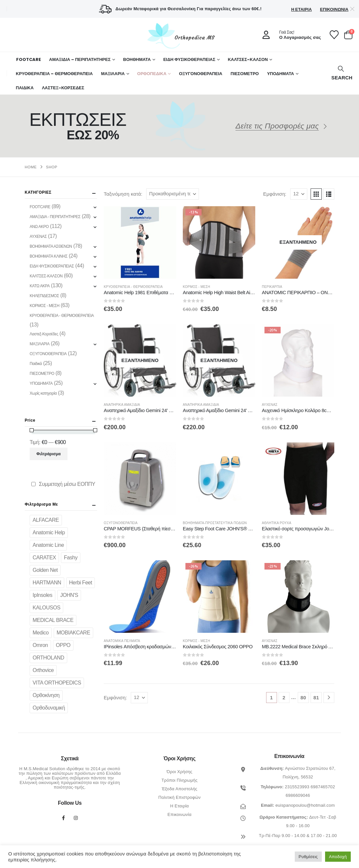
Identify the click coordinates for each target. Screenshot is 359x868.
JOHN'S (69, 595)
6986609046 (298, 795)
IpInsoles (42, 595)
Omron (40, 645)
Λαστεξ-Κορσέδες (44, 334)
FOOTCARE (28, 59)
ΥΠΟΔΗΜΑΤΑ (281, 74)
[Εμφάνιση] (299, 194)
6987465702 (323, 787)
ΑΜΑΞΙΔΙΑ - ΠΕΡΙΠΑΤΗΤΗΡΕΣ (55, 217)
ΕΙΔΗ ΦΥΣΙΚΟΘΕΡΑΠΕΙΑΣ (189, 59)
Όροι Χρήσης (179, 772)
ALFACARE (46, 520)
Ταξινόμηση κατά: (123, 194)
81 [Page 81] (316, 698)
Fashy (71, 558)
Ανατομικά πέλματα (122, 641)
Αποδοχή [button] (338, 857)
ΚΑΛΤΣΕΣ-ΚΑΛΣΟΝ (248, 59)
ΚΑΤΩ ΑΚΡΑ (40, 286)
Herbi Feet (81, 583)
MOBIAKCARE (73, 633)
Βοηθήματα (137, 59)
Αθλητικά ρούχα (276, 523)
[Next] (329, 698)
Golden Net (45, 570)
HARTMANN (47, 583)
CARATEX (44, 558)
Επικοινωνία (334, 9)
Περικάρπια (272, 287)
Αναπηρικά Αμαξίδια (122, 405)
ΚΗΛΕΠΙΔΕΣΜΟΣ (44, 296)
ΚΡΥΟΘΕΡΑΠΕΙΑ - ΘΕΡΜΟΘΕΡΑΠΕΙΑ (133, 287)
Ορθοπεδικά (152, 74)
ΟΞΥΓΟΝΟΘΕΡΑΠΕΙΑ (201, 74)
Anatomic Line (48, 545)
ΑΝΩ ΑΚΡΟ (39, 227)
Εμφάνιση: (275, 194)
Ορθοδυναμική (49, 708)
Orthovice (43, 670)
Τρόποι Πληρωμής (179, 780)
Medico (41, 633)
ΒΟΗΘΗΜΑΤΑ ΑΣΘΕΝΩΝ (51, 246)
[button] (341, 73)
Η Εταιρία (302, 9)
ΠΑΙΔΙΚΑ (25, 88)
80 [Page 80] (303, 698)
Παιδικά (36, 364)
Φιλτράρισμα (49, 454)
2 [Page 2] (284, 698)
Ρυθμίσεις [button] (308, 857)
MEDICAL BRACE (53, 620)
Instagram (76, 818)
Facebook (64, 818)
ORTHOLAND (48, 658)
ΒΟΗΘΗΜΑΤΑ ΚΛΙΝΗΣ (49, 256)
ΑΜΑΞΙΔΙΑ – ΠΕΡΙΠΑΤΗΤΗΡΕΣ (80, 59)
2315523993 (297, 787)
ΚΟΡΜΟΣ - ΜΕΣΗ (196, 287)
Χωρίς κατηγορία (43, 393)
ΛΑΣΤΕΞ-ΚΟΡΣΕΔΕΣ (63, 88)
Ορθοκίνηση (46, 695)
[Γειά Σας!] (290, 35)
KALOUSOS (46, 608)
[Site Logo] (179, 36)
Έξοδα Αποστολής (179, 789)
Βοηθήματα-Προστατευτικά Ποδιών (215, 523)
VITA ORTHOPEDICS (57, 683)
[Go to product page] (140, 242)
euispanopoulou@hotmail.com (305, 805)
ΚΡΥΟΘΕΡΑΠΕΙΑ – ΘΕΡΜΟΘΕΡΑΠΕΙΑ (54, 74)
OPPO (63, 645)
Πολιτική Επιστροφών (179, 797)
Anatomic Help (49, 532)
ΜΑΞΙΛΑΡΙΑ (113, 74)
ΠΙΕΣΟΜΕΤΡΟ (245, 74)
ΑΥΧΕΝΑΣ (270, 405)
